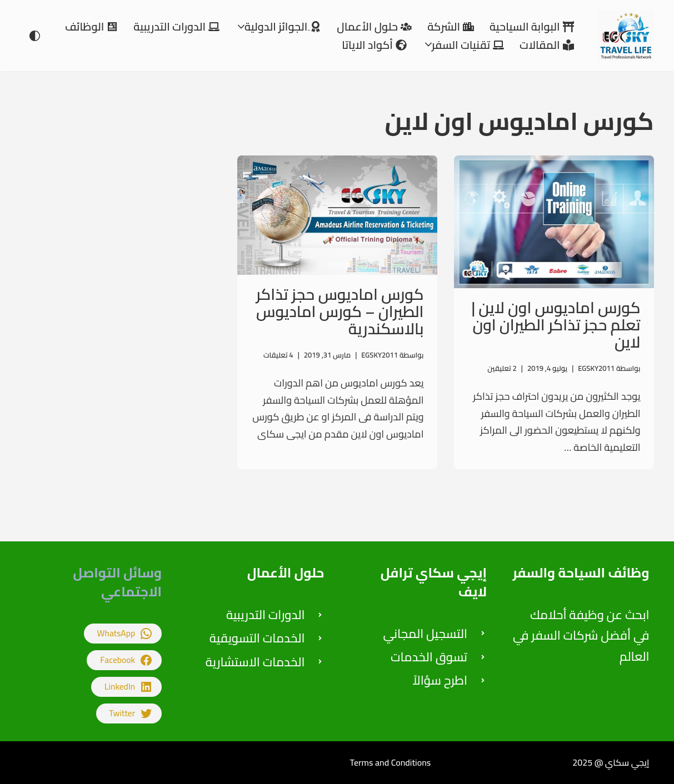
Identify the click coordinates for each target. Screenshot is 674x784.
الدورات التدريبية (266, 615)
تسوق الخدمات (429, 657)
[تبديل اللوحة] (35, 36)
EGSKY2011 (596, 368)
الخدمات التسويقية (257, 638)
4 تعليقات (278, 355)
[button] (241, 27)
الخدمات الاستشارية (255, 662)
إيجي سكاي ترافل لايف (434, 582)
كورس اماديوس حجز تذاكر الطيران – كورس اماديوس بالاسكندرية (340, 311)
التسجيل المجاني (425, 634)
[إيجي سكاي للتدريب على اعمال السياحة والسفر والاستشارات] (623, 36)
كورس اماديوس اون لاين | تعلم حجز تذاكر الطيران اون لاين (556, 325)
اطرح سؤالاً (440, 680)
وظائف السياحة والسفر (581, 573)
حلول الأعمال (286, 573)
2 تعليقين (502, 368)
